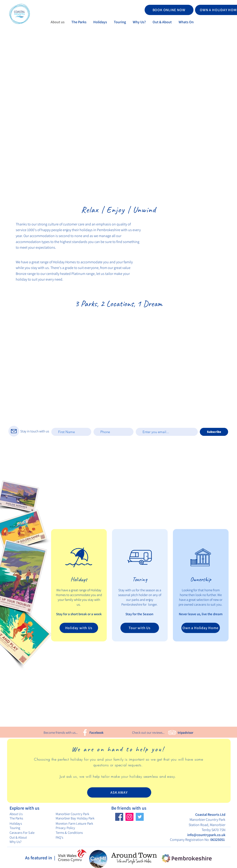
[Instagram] (129, 817)
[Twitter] (140, 817)
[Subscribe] (214, 432)
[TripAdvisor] (172, 732)
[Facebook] (85, 732)
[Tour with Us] (140, 628)
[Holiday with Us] (79, 628)
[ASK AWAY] (119, 792)
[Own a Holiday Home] (201, 628)
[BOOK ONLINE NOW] (169, 10)
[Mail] (14, 431)
